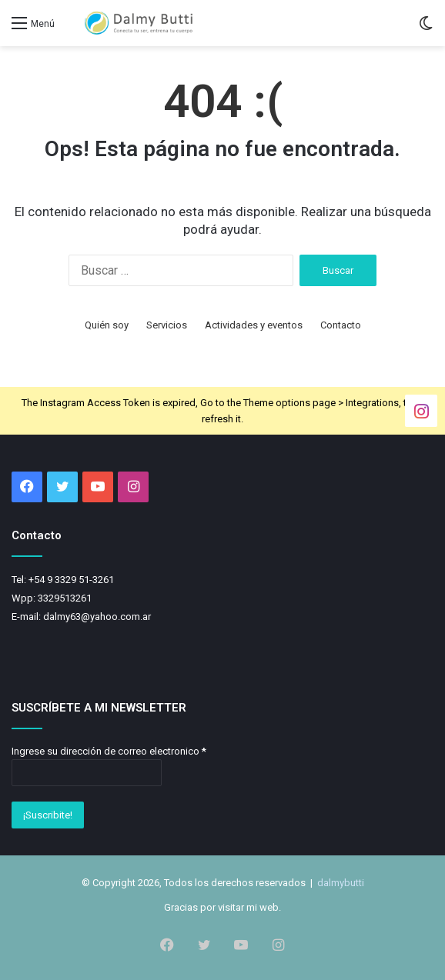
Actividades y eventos (254, 325)
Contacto (341, 325)
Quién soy (107, 325)
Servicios (167, 325)
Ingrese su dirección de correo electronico (109, 751)
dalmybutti (341, 883)
